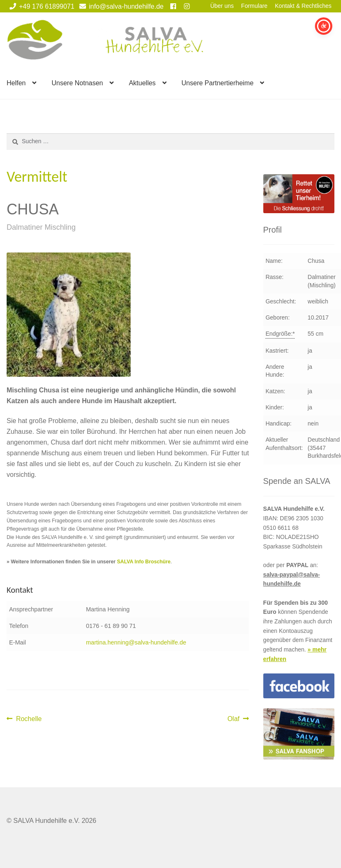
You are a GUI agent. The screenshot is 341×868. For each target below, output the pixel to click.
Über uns (222, 6)
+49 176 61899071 (41, 6)
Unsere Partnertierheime (217, 83)
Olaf (238, 719)
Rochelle (29, 719)
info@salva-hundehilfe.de (120, 6)
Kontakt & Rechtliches (303, 6)
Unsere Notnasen (77, 83)
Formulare (254, 6)
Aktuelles (142, 83)
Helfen (16, 83)
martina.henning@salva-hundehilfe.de (136, 642)
